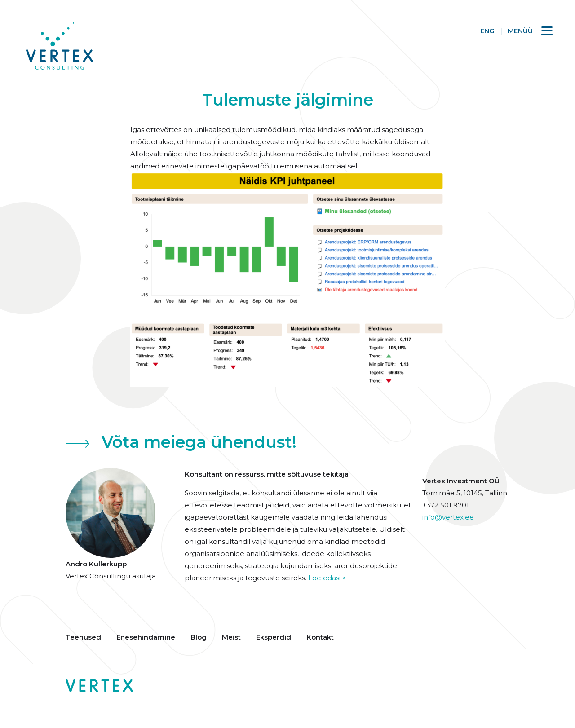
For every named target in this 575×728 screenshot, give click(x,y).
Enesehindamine (146, 637)
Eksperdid (274, 637)
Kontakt (320, 637)
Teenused (83, 637)
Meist (231, 637)
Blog (199, 637)
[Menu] (526, 30)
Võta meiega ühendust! (199, 442)
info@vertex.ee (448, 517)
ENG (487, 31)
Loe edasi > (327, 578)
